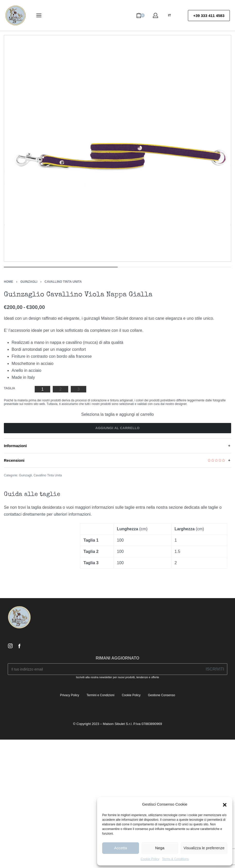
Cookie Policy (150, 859)
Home (8, 282)
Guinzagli (29, 282)
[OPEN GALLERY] (117, 148)
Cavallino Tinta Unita (63, 282)
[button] (225, 804)
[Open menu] (39, 15)
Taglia (10, 388)
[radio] (42, 389)
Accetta (120, 848)
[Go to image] (61, 267)
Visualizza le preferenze (204, 848)
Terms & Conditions (175, 859)
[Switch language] (172, 15)
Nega (160, 848)
